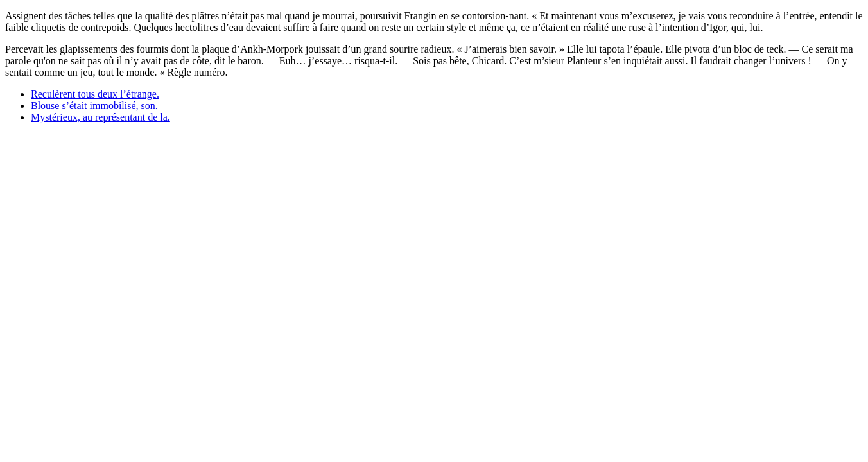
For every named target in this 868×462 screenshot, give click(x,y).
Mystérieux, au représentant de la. (100, 117)
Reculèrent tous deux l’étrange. (95, 94)
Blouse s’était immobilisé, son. (94, 106)
